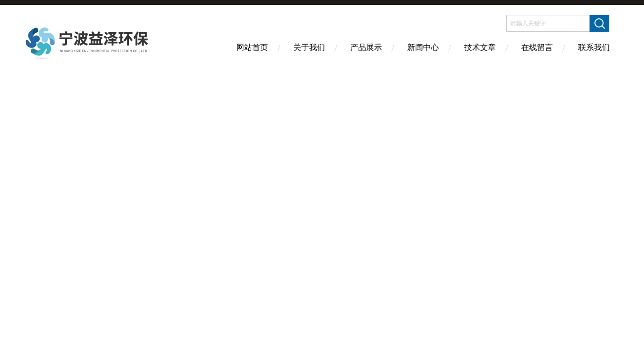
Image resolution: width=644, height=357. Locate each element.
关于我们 (309, 47)
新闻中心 (423, 47)
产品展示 (366, 47)
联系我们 (594, 47)
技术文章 (480, 47)
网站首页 (252, 47)
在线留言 (537, 47)
